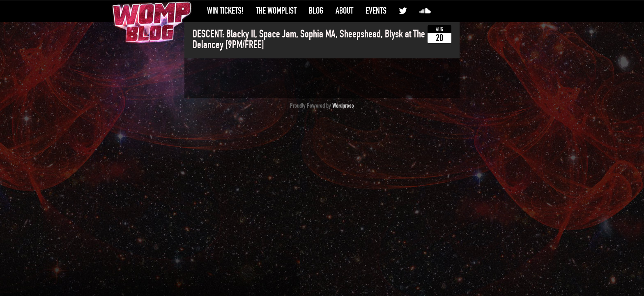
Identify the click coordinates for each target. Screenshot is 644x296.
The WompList (276, 11)
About (344, 11)
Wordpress (343, 106)
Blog (316, 11)
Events (376, 11)
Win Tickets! (225, 11)
